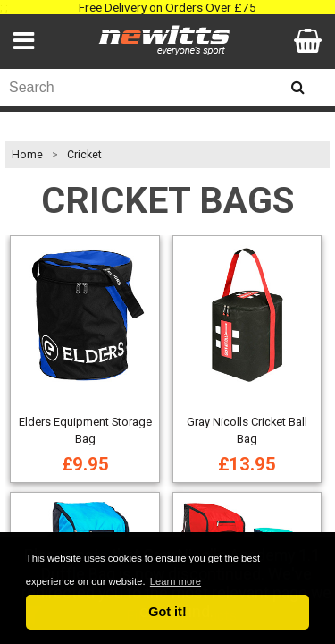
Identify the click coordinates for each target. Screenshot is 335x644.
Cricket (84, 155)
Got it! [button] (167, 612)
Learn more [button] (176, 581)
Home (27, 155)
